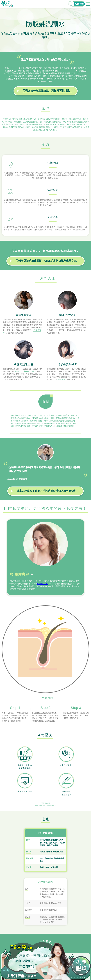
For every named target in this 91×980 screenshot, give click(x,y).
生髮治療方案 (42, 584)
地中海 (26, 371)
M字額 (17, 371)
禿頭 (34, 371)
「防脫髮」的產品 (66, 71)
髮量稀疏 (14, 68)
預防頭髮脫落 (68, 426)
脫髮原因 (62, 379)
